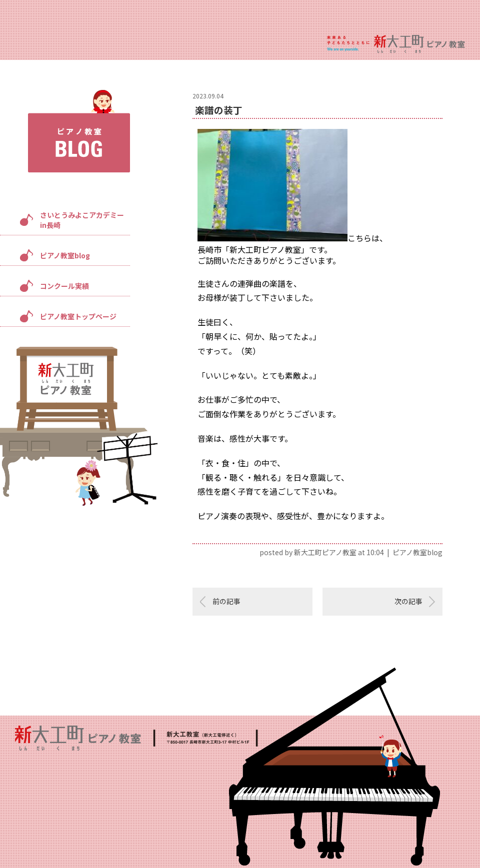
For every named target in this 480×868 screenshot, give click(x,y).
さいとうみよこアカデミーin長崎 (82, 220)
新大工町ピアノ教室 (325, 552)
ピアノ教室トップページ (78, 316)
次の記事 (408, 601)
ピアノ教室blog (65, 255)
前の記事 (226, 601)
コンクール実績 (64, 286)
